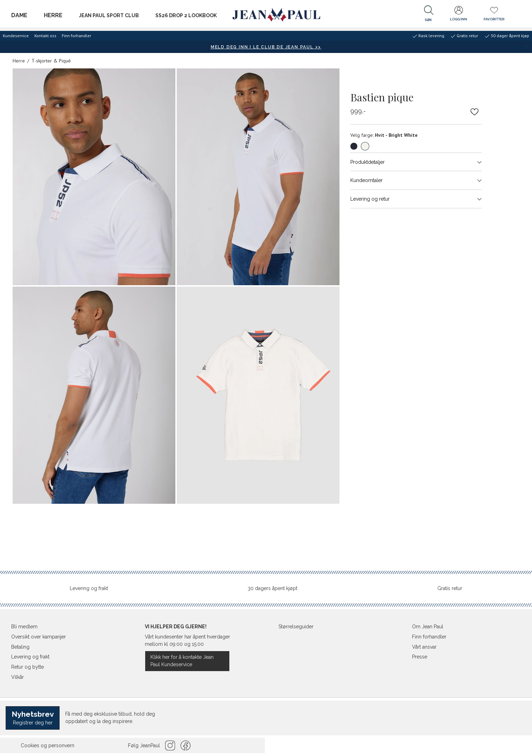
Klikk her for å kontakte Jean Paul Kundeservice (182, 661)
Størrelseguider (296, 627)
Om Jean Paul (428, 627)
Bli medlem (24, 627)
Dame (19, 15)
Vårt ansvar (424, 647)
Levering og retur (416, 199)
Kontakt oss (45, 36)
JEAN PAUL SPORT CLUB (109, 15)
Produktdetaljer (416, 162)
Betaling (20, 647)
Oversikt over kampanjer (39, 637)
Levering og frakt (89, 588)
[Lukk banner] (526, 47)
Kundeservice (16, 36)
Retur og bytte (28, 667)
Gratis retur (450, 588)
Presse (420, 657)
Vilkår (18, 677)
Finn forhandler (76, 36)
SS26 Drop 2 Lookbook (186, 15)
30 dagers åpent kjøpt (272, 588)
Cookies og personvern (48, 745)
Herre (53, 15)
